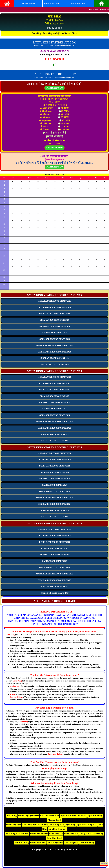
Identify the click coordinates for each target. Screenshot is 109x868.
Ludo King (15, 686)
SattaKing (24, 722)
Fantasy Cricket (17, 697)
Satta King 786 (56, 834)
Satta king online (55, 843)
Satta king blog (71, 843)
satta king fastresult (57, 829)
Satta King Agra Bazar (28, 816)
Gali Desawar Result (50, 816)
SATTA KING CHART (52, 3)
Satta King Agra (14, 825)
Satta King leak (71, 834)
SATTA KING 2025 (78, 3)
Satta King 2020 (57, 825)
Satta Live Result (55, 838)
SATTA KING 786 (28, 3)
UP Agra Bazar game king (91, 834)
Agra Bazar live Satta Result (73, 816)
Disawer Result (54, 820)
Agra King (71, 825)
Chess (13, 694)
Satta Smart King (38, 843)
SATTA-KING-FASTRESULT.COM (55, 42)
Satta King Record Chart (17, 834)
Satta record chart (55, 754)
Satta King (10, 635)
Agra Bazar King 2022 (87, 825)
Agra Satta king (95, 816)
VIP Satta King (22, 843)
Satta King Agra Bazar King (35, 825)
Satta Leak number (39, 834)
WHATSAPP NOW (54, 167)
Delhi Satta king (87, 843)
